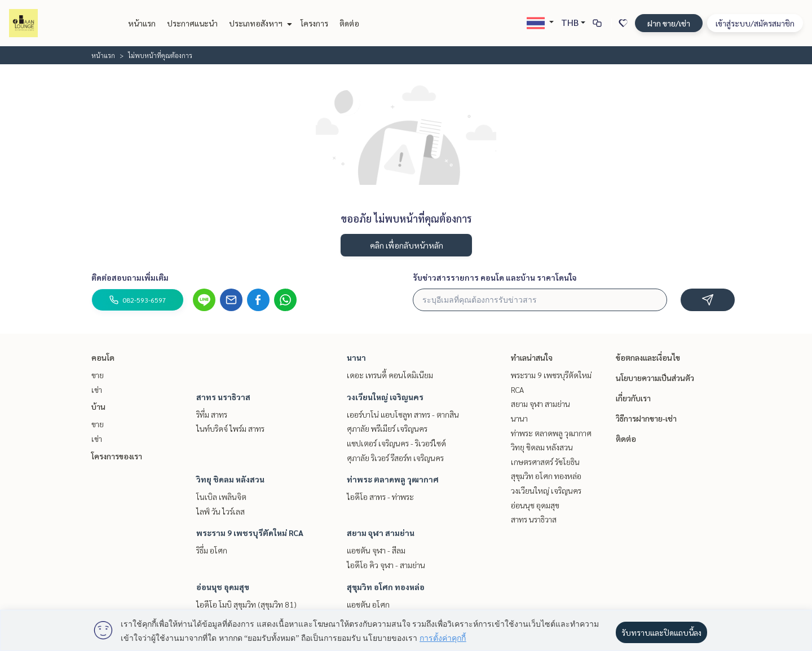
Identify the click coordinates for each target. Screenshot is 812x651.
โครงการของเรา (117, 456)
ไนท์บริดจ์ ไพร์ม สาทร (230, 428)
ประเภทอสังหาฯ (259, 23)
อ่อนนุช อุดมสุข (223, 587)
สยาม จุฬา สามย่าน (381, 533)
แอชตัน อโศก (368, 604)
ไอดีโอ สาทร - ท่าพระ (380, 497)
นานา (356, 357)
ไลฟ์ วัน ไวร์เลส (220, 511)
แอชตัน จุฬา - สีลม (376, 550)
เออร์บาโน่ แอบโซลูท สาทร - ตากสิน (403, 414)
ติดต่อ (349, 23)
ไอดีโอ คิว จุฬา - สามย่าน (386, 565)
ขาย (98, 375)
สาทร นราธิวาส (223, 397)
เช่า (97, 389)
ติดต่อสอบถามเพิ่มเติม (130, 277)
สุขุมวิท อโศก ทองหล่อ (386, 587)
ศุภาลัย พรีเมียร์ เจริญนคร (387, 428)
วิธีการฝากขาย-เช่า (646, 418)
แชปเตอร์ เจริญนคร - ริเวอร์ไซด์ (396, 443)
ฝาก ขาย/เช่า (669, 23)
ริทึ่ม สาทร (212, 414)
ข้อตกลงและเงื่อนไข (648, 357)
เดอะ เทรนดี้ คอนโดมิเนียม (390, 375)
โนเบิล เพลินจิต (221, 497)
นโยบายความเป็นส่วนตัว (655, 378)
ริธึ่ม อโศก (212, 550)
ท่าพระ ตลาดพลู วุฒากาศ (393, 479)
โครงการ (314, 23)
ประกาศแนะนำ (192, 23)
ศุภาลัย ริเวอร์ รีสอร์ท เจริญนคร (395, 458)
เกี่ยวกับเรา (633, 398)
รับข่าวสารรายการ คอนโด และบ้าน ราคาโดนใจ (495, 277)
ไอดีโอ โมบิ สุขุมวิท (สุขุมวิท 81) (246, 604)
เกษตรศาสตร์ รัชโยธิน (545, 462)
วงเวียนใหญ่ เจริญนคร (385, 397)
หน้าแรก (142, 23)
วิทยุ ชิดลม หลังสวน (230, 479)
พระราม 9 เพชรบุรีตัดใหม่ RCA (250, 533)
